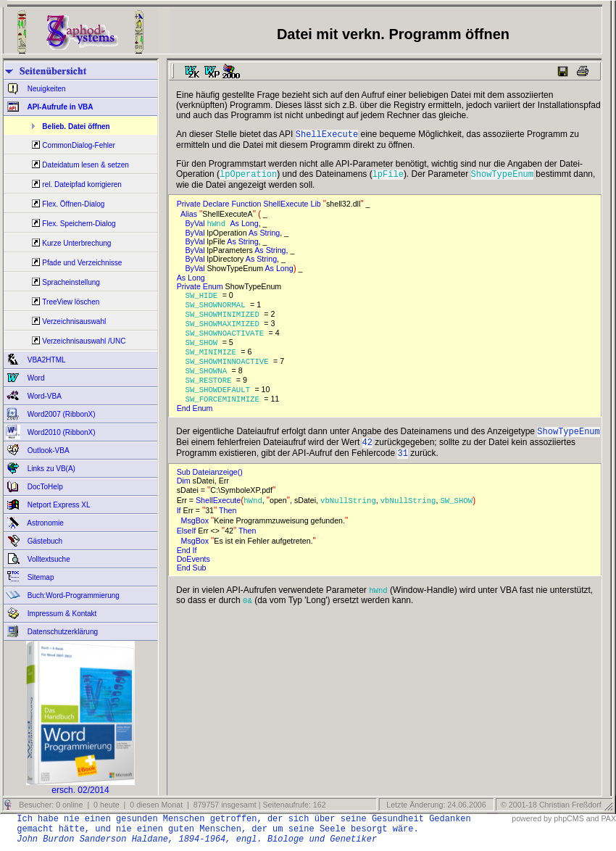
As (236, 227)
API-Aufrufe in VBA (59, 107)
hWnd (219, 227)
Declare (217, 207)
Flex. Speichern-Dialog (79, 224)
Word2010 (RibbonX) (61, 432)
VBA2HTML (46, 360)
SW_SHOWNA (209, 381)
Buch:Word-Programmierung (72, 595)
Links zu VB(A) (50, 469)
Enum (214, 290)
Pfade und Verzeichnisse (82, 263)
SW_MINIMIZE (213, 360)
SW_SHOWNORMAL (218, 310)
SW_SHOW (204, 350)
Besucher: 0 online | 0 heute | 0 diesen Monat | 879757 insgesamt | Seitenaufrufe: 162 (171, 805)
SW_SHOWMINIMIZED (225, 320)
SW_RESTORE (211, 391)
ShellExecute (287, 207)
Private (190, 207)
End (185, 420)
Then (229, 527)
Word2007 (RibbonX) (61, 414)
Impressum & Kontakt (61, 614)
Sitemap (39, 577)
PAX (608, 818)
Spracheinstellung (71, 282)
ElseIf (188, 547)
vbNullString (348, 517)
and (593, 818)
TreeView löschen (71, 302)
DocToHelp (44, 487)
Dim (185, 497)
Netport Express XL (58, 505)
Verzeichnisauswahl (74, 321)
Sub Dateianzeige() (212, 489)
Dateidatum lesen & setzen (86, 165)
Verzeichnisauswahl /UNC (84, 341)
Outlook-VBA (47, 451)
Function (247, 207)
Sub (201, 584)
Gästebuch (44, 541)
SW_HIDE (204, 299)
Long (250, 227)
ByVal (196, 227)
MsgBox (196, 537)
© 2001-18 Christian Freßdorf (551, 805)
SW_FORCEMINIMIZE (225, 411)
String (270, 236)
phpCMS (569, 818)
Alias (190, 217)
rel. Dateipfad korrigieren (82, 184)
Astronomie (45, 523)
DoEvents (195, 576)
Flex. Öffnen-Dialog (73, 204)
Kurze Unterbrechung (76, 243)
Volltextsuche (48, 559)
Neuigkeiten (46, 89)
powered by (532, 818)
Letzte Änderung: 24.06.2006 (435, 805)
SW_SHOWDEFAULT (220, 401)
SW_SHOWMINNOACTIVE (229, 370)
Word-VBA (43, 396)
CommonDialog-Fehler (79, 145)
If (180, 527)
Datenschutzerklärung (62, 632)
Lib (317, 207)
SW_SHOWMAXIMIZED (225, 330)
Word (35, 378)
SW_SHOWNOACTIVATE (227, 340)
